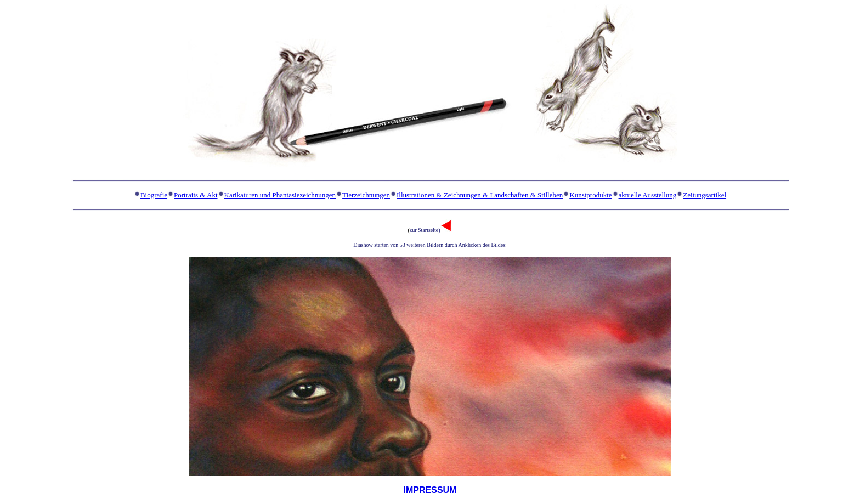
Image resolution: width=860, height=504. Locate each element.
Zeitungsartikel (705, 195)
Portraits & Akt (196, 195)
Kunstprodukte (590, 195)
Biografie (154, 195)
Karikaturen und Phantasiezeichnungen (280, 195)
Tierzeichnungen (366, 195)
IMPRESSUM (430, 490)
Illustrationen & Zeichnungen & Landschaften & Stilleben (480, 195)
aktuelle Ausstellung (648, 195)
